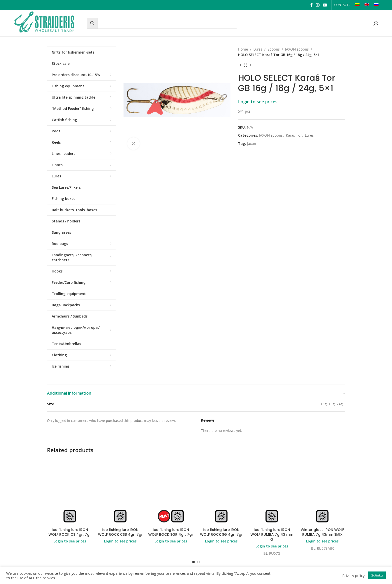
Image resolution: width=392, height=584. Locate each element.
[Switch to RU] (376, 5)
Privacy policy (353, 575)
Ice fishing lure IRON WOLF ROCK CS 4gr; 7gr (70, 532)
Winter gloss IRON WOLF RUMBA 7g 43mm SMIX (322, 532)
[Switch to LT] (357, 5)
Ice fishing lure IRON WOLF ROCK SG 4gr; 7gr (221, 532)
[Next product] (250, 65)
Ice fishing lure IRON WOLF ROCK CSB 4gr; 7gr (120, 532)
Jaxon (251, 143)
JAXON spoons (297, 49)
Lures (258, 49)
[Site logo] (49, 23)
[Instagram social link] (318, 5)
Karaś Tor (294, 135)
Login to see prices (258, 102)
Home (243, 49)
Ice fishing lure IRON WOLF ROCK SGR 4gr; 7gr (171, 532)
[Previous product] (240, 65)
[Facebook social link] (311, 5)
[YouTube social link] (325, 5)
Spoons (274, 49)
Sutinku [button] (377, 575)
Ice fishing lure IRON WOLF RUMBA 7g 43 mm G (272, 535)
